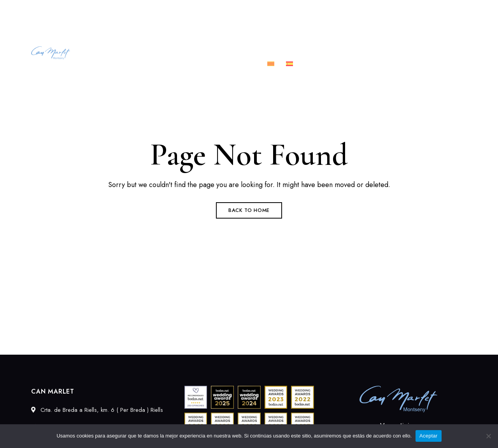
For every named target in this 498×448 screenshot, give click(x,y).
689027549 (379, 10)
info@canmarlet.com (439, 10)
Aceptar (429, 436)
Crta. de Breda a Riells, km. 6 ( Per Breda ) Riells (91, 10)
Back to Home (249, 210)
